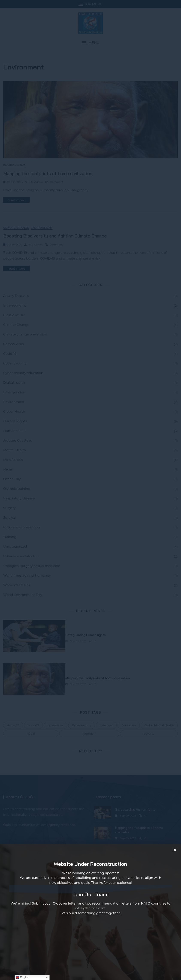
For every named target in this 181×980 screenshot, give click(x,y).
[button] (175, 853)
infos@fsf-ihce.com (90, 911)
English (23, 977)
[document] (90, 490)
